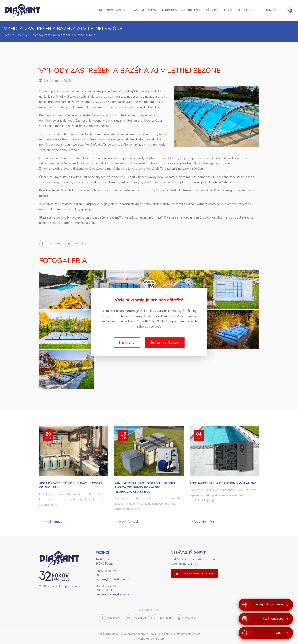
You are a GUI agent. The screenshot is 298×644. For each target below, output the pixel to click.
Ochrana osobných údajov (141, 634)
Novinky (22, 35)
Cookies (168, 634)
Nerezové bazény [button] (112, 10)
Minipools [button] (170, 10)
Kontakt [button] (272, 10)
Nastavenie (127, 343)
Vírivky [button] (212, 10)
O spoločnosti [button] (249, 10)
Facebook (50, 243)
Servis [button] (227, 10)
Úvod (8, 35)
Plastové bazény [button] (144, 10)
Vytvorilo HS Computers (149, 639)
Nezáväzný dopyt (188, 553)
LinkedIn (161, 618)
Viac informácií (53, 522)
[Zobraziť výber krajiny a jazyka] (290, 10)
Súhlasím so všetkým (165, 343)
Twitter (74, 243)
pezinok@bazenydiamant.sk (113, 579)
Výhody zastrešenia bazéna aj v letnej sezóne (64, 35)
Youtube (185, 618)
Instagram (136, 618)
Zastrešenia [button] (191, 10)
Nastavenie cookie (189, 634)
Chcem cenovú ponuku (194, 573)
